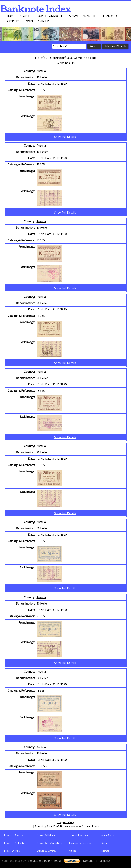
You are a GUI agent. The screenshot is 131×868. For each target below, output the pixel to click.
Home (11, 16)
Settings (105, 843)
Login (29, 21)
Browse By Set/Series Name (50, 843)
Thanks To (110, 16)
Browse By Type (12, 851)
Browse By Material (46, 835)
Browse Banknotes (50, 16)
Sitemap (105, 851)
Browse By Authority (14, 843)
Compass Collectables (80, 843)
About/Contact (109, 835)
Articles (13, 21)
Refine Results (65, 63)
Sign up (43, 21)
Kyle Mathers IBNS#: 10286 (44, 861)
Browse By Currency (46, 851)
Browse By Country (13, 835)
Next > (95, 826)
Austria (41, 71)
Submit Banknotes (83, 16)
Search (25, 16)
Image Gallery (66, 822)
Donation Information (97, 861)
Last (87, 826)
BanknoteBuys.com (78, 835)
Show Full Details (65, 137)
